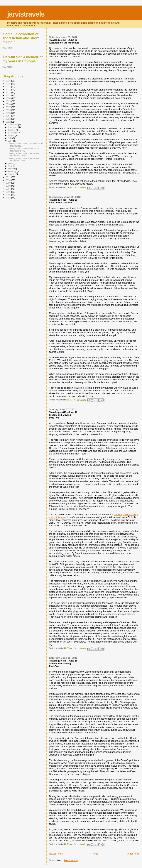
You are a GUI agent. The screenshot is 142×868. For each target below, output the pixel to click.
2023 (8, 90)
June (11, 141)
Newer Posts (56, 854)
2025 (8, 84)
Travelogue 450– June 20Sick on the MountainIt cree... (23, 150)
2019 (8, 101)
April (10, 166)
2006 (8, 192)
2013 (8, 119)
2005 (8, 195)
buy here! (7, 48)
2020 (8, 98)
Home (95, 854)
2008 (8, 186)
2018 (8, 104)
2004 (8, 198)
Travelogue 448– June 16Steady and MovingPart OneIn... (23, 159)
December (13, 125)
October (12, 130)
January (12, 174)
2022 (8, 92)
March (11, 169)
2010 (8, 180)
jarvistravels (26, 14)
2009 (8, 183)
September (13, 133)
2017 (8, 107)
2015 (8, 113)
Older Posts (133, 854)
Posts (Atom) (71, 860)
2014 (8, 116)
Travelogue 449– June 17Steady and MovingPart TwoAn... (23, 154)
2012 (8, 122)
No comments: (80, 187)
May (10, 163)
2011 (8, 177)
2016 (8, 110)
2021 (8, 95)
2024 (8, 87)
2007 (8, 189)
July (10, 138)
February (13, 171)
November (13, 127)
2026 (8, 81)
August (12, 136)
